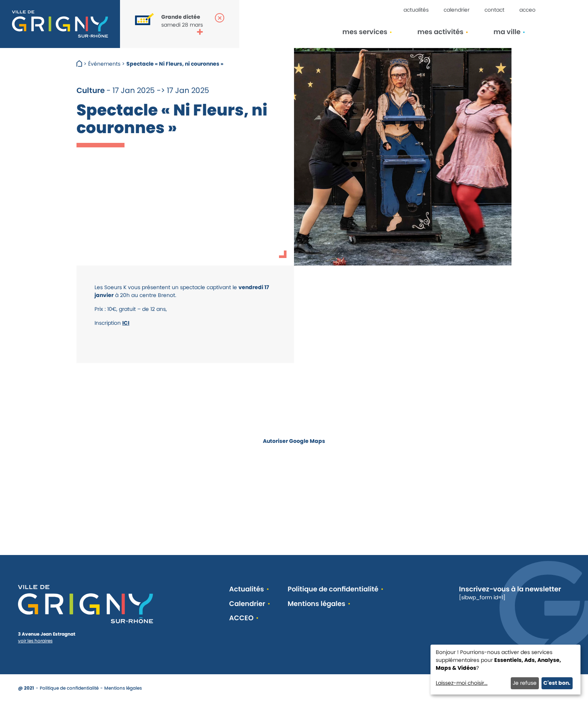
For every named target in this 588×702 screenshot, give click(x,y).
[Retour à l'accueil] (60, 24)
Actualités (416, 10)
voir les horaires (35, 641)
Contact (494, 10)
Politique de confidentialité (333, 589)
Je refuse (525, 683)
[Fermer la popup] (220, 18)
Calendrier (457, 10)
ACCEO (527, 10)
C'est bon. (557, 683)
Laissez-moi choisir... (462, 683)
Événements (104, 64)
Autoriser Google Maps (294, 441)
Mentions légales (316, 604)
